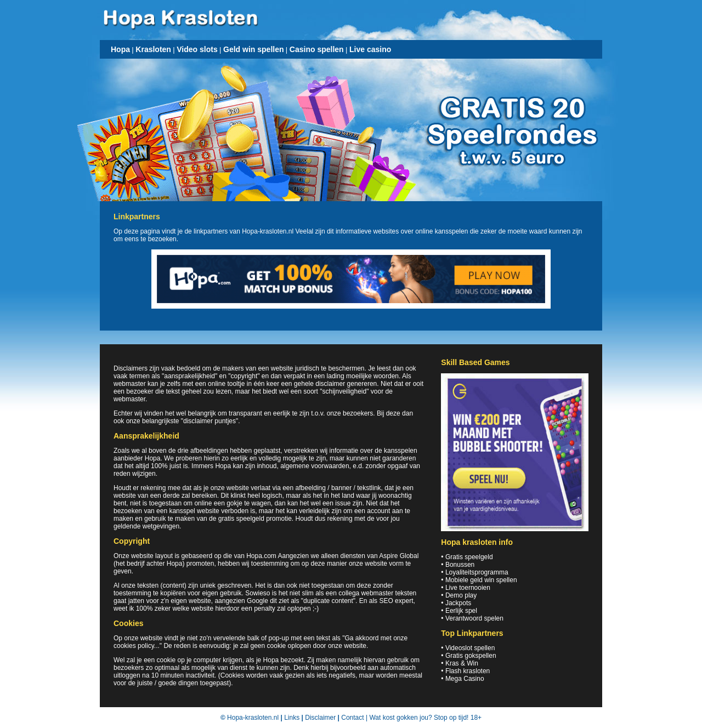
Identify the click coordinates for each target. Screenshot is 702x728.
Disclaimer (320, 718)
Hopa (120, 49)
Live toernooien (468, 588)
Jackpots (458, 603)
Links (292, 718)
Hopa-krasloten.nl (253, 718)
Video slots (197, 49)
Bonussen (460, 565)
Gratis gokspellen (471, 656)
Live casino (370, 49)
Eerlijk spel (461, 611)
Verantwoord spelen (474, 618)
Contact (352, 718)
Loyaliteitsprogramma (477, 572)
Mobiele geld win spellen (481, 580)
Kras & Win (462, 663)
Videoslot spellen (470, 648)
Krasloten (153, 49)
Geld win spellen (253, 49)
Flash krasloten (468, 671)
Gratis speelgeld (469, 557)
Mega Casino (465, 679)
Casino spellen (317, 49)
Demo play (461, 595)
